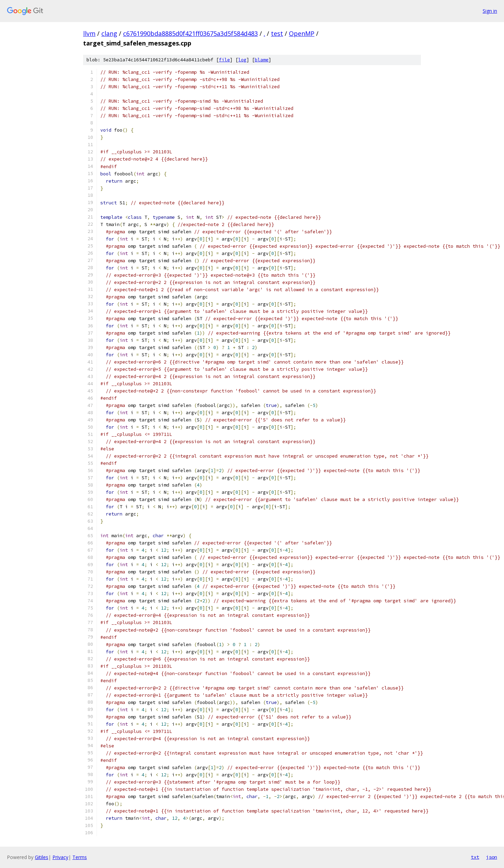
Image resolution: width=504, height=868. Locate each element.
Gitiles (42, 857)
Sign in (490, 11)
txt (475, 857)
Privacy (60, 857)
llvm (89, 33)
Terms (80, 857)
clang (109, 33)
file (224, 60)
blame (262, 60)
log (242, 60)
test (277, 33)
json (492, 857)
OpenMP (302, 33)
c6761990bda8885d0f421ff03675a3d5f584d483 (190, 33)
